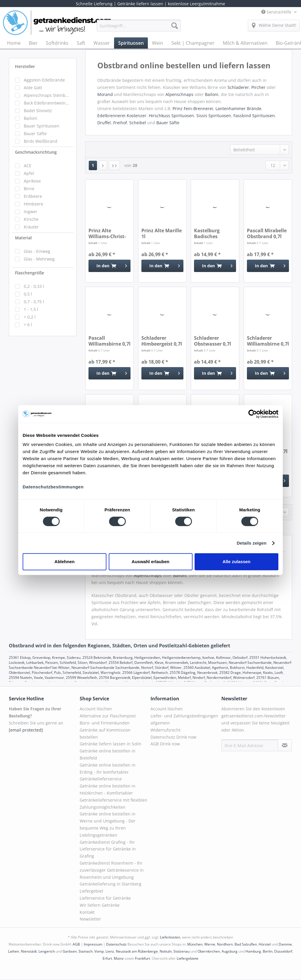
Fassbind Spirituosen (254, 116)
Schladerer (238, 87)
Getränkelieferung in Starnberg (111, 884)
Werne (210, 944)
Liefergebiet (91, 891)
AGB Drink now (165, 744)
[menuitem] (139, 28)
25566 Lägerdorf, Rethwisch (145, 673)
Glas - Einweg (37, 251)
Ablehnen (64, 562)
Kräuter (31, 227)
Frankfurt (142, 958)
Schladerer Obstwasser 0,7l (213, 341)
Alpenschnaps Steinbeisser (47, 95)
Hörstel (265, 944)
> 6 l (28, 325)
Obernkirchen (209, 951)
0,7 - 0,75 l (34, 302)
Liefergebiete (188, 958)
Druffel (104, 123)
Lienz (110, 951)
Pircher (258, 87)
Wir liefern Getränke (100, 905)
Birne (29, 189)
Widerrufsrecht (165, 730)
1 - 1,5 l (31, 309)
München (195, 944)
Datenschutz (116, 944)
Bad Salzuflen (246, 944)
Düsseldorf (283, 951)
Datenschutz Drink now (173, 737)
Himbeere (34, 204)
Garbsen (70, 951)
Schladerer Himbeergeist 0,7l (162, 341)
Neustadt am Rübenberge (137, 951)
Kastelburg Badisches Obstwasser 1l (210, 233)
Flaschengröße (30, 273)
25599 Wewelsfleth (81, 678)
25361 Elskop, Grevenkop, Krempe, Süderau (45, 658)
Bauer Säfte (35, 134)
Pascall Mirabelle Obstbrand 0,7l (267, 233)
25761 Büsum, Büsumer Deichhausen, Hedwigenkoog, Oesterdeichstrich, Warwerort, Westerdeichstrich (144, 680)
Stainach (86, 951)
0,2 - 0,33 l (34, 286)
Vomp (99, 951)
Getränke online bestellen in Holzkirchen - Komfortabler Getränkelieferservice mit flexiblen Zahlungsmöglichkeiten (113, 796)
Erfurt (107, 958)
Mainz (119, 958)
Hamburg (253, 951)
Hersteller (25, 66)
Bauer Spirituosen (42, 126)
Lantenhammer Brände (238, 108)
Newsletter (90, 919)
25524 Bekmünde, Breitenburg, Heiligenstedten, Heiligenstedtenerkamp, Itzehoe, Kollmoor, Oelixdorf (165, 658)
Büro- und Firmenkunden (105, 723)
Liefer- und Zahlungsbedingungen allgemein (184, 719)
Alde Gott (33, 88)
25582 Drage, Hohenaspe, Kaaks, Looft (251, 673)
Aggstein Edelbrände (44, 80)
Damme (285, 944)
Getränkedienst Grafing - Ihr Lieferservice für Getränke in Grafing (108, 849)
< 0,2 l (30, 317)
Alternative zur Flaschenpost (108, 716)
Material (23, 238)
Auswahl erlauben (150, 562)
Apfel (29, 173)
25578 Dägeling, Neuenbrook (194, 673)
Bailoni (31, 118)
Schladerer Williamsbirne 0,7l (268, 341)
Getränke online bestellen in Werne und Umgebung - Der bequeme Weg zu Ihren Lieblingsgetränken (108, 824)
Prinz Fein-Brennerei (193, 108)
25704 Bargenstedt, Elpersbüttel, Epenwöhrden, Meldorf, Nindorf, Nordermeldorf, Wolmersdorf (177, 678)
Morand (106, 94)
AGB (76, 944)
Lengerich (47, 951)
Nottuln (166, 951)
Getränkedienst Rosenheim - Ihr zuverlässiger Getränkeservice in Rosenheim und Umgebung (112, 870)
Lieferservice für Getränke (105, 898)
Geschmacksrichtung (36, 152)
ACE (28, 166)
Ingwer (31, 212)
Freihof (120, 123)
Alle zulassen (236, 562)
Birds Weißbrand (41, 141)
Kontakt (87, 912)
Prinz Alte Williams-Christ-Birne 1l (107, 233)
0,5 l (28, 294)
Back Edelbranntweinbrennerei (47, 103)
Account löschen (96, 709)
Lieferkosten (170, 937)
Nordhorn (225, 944)
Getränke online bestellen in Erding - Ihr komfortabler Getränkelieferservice (108, 772)
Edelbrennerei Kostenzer (122, 116)
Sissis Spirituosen (214, 116)
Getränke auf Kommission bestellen (105, 733)
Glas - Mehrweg (39, 259)
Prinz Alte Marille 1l (162, 233)
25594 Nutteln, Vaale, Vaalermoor (36, 678)
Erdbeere (33, 196)
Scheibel (138, 123)
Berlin (268, 951)
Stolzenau (182, 951)
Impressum (93, 944)
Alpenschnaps (179, 94)
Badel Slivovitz (38, 111)
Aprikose (32, 181)
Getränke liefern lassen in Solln (111, 744)
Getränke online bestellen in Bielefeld (108, 754)
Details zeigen (251, 543)
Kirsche (31, 219)
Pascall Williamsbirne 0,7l (109, 341)
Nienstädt (29, 951)
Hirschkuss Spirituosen (171, 116)
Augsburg (230, 951)
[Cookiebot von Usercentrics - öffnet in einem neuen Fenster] (253, 414)
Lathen (14, 951)
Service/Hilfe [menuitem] (277, 12)
